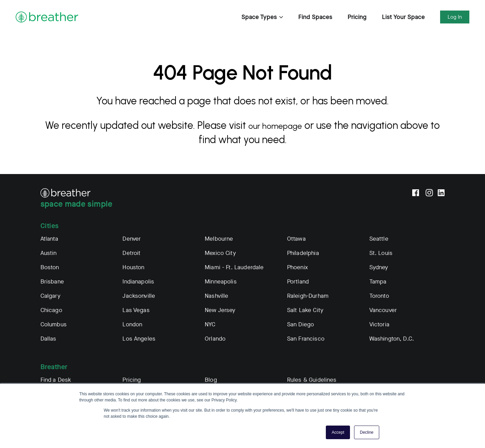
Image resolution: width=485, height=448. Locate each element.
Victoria (379, 324)
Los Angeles (139, 339)
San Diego (300, 324)
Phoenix (297, 267)
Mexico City (220, 253)
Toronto (379, 296)
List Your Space (403, 17)
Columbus (54, 324)
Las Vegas (136, 310)
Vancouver (383, 310)
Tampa (378, 282)
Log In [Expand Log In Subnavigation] (455, 17)
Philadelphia (303, 253)
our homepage (281, 125)
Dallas (48, 339)
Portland (298, 282)
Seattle (379, 239)
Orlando (215, 339)
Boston (50, 267)
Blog (211, 380)
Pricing (357, 17)
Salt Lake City (305, 310)
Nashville (216, 296)
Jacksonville (139, 296)
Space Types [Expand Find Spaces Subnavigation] (262, 17)
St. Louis (381, 253)
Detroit (131, 253)
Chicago (51, 310)
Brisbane (52, 282)
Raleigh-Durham (308, 296)
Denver (132, 239)
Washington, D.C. (392, 339)
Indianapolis (138, 282)
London (132, 324)
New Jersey (220, 310)
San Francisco (306, 339)
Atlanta (49, 239)
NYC (210, 324)
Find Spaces (315, 17)
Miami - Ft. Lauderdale (234, 267)
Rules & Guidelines (312, 380)
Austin (49, 253)
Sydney (379, 267)
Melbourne (219, 239)
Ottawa (296, 239)
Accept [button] (338, 432)
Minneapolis (221, 282)
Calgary (51, 296)
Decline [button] (367, 432)
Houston (133, 267)
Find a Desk (56, 380)
